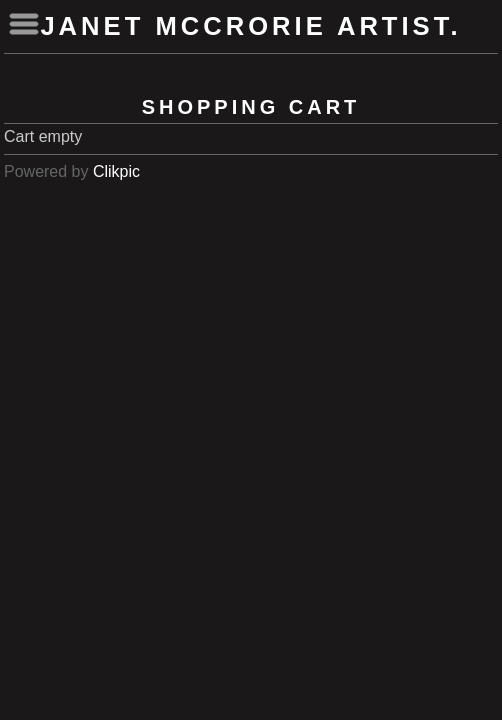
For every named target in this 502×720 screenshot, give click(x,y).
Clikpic (116, 171)
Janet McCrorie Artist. (250, 26)
